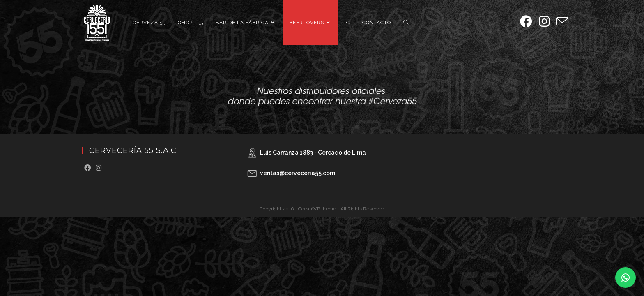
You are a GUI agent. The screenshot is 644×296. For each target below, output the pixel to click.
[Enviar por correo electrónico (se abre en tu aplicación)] (562, 22)
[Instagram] (99, 168)
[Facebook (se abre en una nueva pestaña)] (526, 22)
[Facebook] (87, 168)
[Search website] (406, 23)
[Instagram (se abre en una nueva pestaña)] (544, 22)
